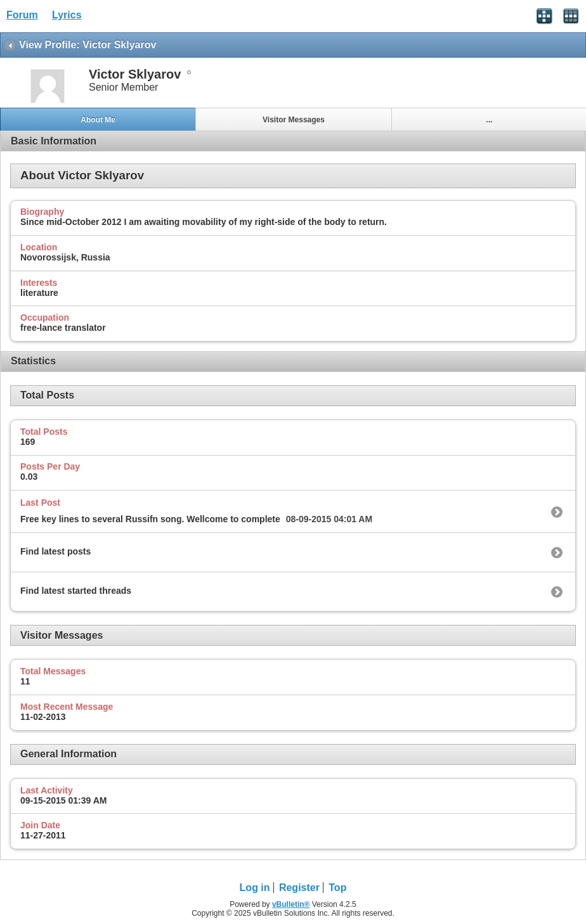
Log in (255, 888)
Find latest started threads (76, 591)
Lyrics (67, 15)
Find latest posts (55, 551)
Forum (22, 15)
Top (337, 888)
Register (299, 888)
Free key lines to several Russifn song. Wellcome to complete (150, 519)
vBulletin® (291, 904)
